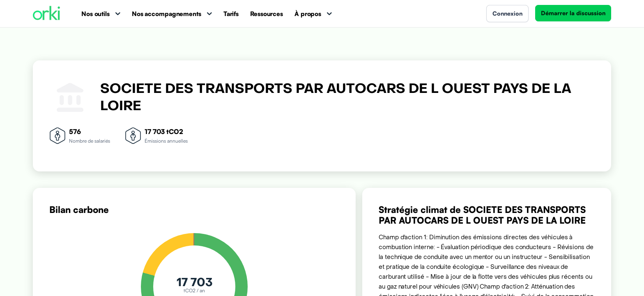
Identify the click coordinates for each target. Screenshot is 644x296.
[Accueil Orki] (46, 14)
